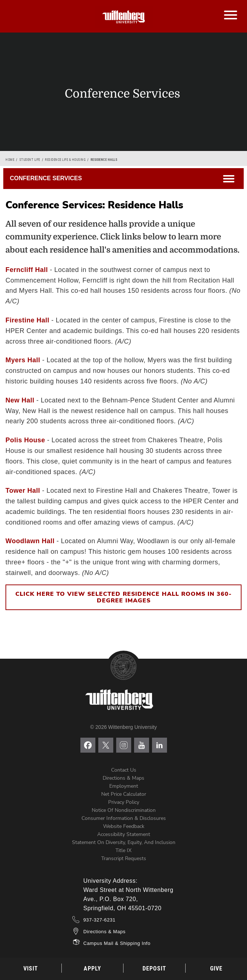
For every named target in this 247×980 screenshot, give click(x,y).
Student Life (30, 160)
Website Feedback (124, 826)
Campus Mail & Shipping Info (117, 943)
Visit (31, 968)
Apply (92, 968)
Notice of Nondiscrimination (124, 810)
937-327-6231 (99, 920)
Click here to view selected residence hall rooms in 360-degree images (123, 597)
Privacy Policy (124, 802)
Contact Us (124, 770)
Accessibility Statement (124, 834)
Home (10, 160)
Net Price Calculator (124, 794)
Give (216, 968)
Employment (124, 786)
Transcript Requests (124, 858)
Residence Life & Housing (65, 160)
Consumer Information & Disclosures (124, 818)
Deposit (154, 968)
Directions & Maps (123, 778)
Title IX (123, 850)
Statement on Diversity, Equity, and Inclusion (124, 842)
